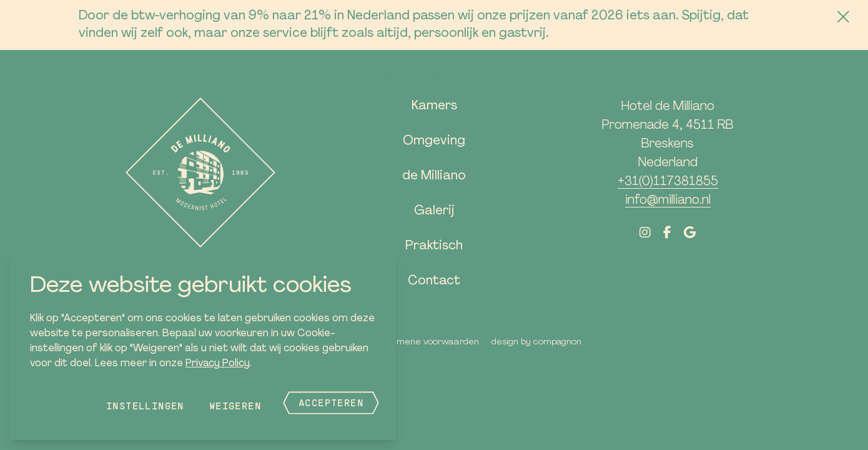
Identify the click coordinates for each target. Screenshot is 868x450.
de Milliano (434, 176)
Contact (434, 281)
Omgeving (434, 141)
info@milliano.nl (668, 201)
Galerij (434, 211)
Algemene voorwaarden (429, 342)
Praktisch (434, 246)
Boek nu (820, 73)
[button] (28, 72)
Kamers (434, 106)
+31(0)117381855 (668, 182)
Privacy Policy (218, 364)
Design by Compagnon (536, 342)
